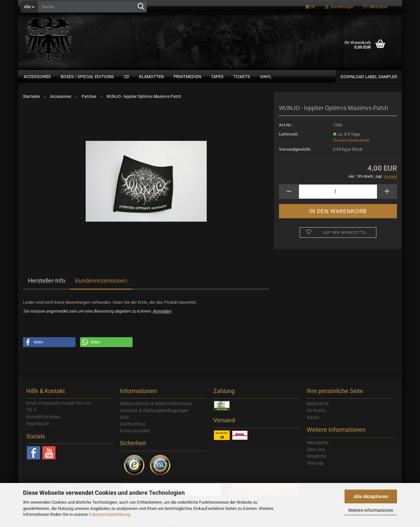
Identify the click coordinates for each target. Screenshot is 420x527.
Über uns (316, 450)
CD (126, 77)
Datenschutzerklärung (109, 514)
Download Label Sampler (369, 77)
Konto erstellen (135, 431)
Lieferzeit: (289, 134)
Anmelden (162, 311)
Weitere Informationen (371, 510)
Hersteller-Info (47, 281)
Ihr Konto (316, 410)
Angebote (317, 456)
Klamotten (151, 77)
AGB (124, 417)
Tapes (217, 77)
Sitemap (315, 463)
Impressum (38, 424)
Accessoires (37, 77)
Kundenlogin (339, 7)
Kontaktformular (43, 417)
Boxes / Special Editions (87, 77)
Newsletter (318, 443)
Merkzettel (375, 7)
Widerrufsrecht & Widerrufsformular (156, 404)
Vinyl (266, 77)
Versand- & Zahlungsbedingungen (154, 410)
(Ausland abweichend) (351, 140)
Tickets (242, 77)
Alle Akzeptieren (371, 496)
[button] (49, 342)
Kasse (313, 417)
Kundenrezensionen (101, 281)
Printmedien (187, 77)
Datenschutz (133, 424)
